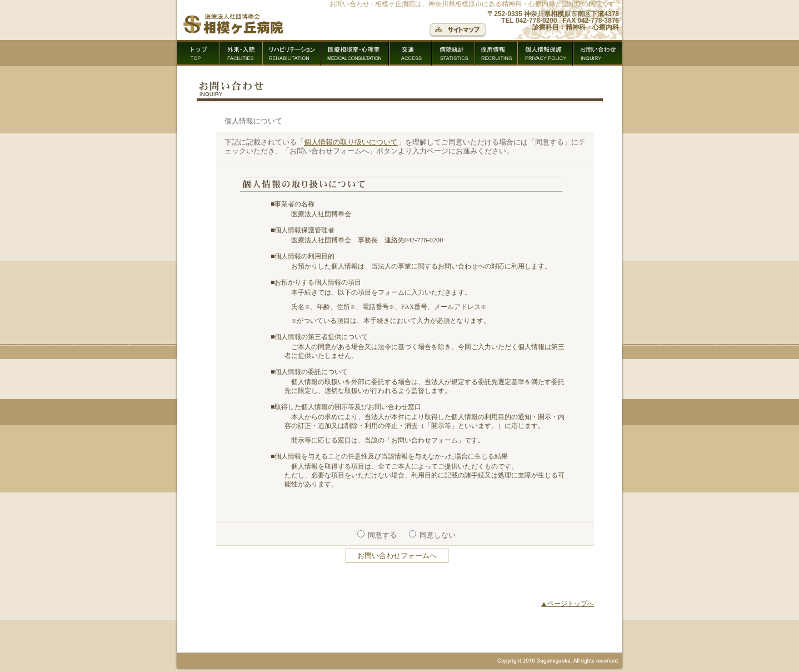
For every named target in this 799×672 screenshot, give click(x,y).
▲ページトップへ (567, 604)
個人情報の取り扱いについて (351, 142)
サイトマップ (458, 31)
